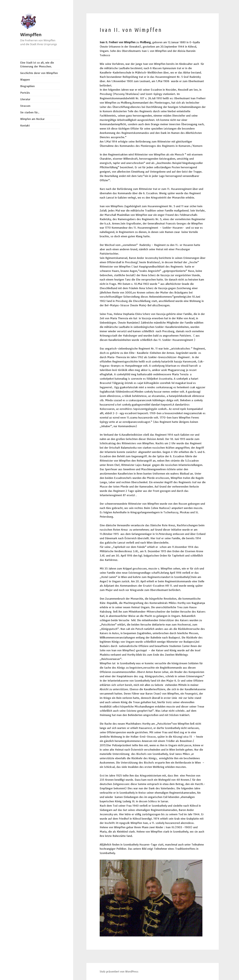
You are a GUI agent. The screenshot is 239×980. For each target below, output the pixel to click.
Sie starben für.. (30, 112)
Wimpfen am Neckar (32, 119)
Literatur (25, 99)
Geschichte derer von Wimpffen (39, 73)
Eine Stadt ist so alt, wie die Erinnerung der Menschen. (37, 65)
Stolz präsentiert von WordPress (119, 972)
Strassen (25, 106)
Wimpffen (31, 35)
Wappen (25, 80)
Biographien (27, 86)
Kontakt (25, 126)
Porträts (25, 93)
